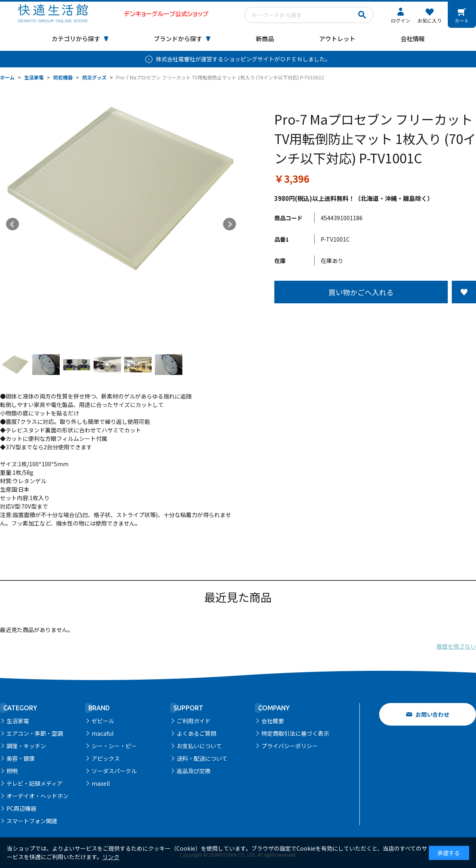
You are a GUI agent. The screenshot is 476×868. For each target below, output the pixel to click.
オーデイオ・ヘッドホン (38, 796)
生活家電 (18, 721)
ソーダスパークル (114, 771)
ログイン (401, 20)
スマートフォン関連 (32, 821)
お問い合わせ (432, 714)
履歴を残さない (456, 646)
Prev (13, 224)
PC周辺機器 (21, 808)
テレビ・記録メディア (34, 783)
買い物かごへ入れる (361, 292)
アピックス (106, 758)
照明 (12, 771)
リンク (111, 857)
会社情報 (413, 39)
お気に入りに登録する (464, 292)
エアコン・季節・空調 (35, 733)
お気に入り (430, 20)
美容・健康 (21, 758)
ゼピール (103, 721)
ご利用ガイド (194, 721)
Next (230, 224)
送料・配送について (202, 758)
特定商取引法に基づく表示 (295, 733)
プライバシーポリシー (290, 746)
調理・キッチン (26, 746)
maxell (101, 783)
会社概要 (273, 721)
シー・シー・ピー (114, 746)
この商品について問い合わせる (375, 318)
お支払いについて (199, 746)
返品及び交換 (194, 771)
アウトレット (337, 39)
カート (462, 20)
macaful (102, 733)
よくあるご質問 (196, 733)
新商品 (265, 39)
